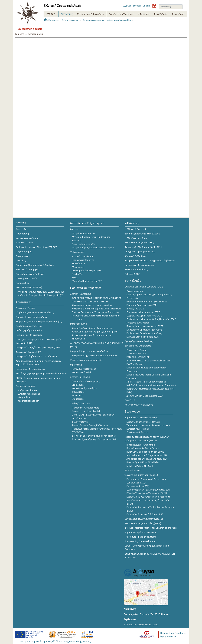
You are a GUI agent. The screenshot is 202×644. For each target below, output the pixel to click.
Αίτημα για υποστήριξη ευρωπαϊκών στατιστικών (96, 309)
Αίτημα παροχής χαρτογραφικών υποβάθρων (94, 356)
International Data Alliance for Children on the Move (151, 528)
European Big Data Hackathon (140, 541)
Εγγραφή (127, 6)
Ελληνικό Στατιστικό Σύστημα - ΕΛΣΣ (144, 287)
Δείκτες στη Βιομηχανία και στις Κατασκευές (94, 436)
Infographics (24, 397)
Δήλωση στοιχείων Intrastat (86, 411)
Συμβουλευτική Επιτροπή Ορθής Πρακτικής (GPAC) (151, 319)
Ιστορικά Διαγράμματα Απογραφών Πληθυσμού (150, 260)
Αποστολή (21, 229)
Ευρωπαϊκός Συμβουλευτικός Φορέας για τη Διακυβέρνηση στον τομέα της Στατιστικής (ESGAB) (148, 500)
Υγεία (75, 278)
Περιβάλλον (78, 274)
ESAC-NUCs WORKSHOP (138, 357)
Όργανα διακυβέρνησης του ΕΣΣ (142, 475)
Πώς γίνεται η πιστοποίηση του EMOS (145, 452)
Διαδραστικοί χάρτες (28, 390)
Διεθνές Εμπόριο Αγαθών (29, 330)
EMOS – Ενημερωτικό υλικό (140, 466)
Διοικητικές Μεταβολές (84, 244)
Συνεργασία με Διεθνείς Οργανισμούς (144, 519)
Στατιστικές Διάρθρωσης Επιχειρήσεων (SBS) (94, 439)
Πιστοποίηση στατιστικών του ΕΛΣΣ (145, 326)
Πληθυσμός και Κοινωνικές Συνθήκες (35, 312)
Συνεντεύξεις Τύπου (136, 350)
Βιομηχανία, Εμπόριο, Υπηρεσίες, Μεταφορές (39, 321)
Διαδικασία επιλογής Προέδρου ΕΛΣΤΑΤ (36, 247)
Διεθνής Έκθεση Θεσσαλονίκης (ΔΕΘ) (145, 396)
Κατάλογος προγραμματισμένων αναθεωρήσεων (41, 373)
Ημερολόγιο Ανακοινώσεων (30, 369)
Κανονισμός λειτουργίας (84, 369)
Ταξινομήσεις (77, 252)
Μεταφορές (78, 267)
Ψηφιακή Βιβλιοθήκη (136, 256)
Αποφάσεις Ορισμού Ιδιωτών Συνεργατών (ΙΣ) (41, 292)
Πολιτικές (21, 260)
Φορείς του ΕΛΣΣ (135, 309)
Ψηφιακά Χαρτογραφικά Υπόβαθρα (89, 351)
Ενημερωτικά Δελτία (82, 372)
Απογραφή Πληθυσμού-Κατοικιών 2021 (36, 356)
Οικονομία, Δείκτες (25, 308)
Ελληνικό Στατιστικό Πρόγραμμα (142, 337)
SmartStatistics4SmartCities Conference (146, 382)
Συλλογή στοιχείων (80, 403)
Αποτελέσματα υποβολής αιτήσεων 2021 (147, 459)
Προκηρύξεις (22, 283)
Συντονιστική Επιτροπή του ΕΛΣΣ (143, 312)
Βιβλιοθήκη (76, 365)
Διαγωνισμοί (78, 392)
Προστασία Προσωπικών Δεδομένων (35, 265)
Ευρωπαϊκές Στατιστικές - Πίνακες (143, 422)
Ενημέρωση (78, 399)
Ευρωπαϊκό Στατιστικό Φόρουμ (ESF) (145, 514)
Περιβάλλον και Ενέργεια (29, 326)
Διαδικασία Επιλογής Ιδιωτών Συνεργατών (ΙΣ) (40, 295)
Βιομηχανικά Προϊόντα (83, 260)
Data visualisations (71, 20)
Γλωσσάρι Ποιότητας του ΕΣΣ (87, 281)
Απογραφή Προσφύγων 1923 (140, 251)
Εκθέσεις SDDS (132, 274)
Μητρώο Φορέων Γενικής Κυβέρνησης (91, 237)
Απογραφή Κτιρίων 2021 (29, 352)
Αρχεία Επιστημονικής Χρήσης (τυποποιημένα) (95, 332)
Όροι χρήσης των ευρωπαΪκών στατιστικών (148, 425)
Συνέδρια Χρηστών (136, 354)
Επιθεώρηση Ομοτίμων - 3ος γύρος (144, 333)
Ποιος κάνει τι (23, 256)
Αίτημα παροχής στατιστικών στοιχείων (92, 305)
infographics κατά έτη (28, 401)
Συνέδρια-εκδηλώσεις (137, 432)
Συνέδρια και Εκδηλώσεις (138, 346)
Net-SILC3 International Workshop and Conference (151, 385)
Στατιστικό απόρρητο (27, 269)
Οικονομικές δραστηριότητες (87, 271)
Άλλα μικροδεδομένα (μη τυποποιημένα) (92, 335)
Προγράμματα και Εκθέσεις (30, 274)
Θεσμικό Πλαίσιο (24, 243)
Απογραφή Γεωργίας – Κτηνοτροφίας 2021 (38, 347)
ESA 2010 (77, 241)
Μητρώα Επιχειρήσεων (83, 233)
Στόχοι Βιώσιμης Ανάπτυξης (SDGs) (143, 523)
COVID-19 (130, 400)
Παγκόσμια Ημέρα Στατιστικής (140, 537)
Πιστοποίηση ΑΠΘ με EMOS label (143, 462)
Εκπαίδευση (78, 385)
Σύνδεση (137, 6)
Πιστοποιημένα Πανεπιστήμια (141, 445)
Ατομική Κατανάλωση (83, 256)
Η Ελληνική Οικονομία (136, 229)
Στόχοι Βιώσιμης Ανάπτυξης (139, 243)
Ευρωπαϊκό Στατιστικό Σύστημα (141, 417)
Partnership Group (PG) (138, 486)
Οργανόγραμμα (24, 251)
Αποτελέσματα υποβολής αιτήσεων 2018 (147, 455)
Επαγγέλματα (78, 264)
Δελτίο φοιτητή (80, 422)
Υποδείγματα (78, 339)
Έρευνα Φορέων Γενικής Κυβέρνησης (90, 425)
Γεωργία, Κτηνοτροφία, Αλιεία (31, 317)
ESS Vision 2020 (133, 470)
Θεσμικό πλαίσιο (135, 291)
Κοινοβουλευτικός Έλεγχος (139, 405)
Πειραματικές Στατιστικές (29, 335)
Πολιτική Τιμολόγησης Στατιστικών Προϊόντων (95, 312)
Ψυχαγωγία (78, 395)
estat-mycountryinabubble (119, 20)
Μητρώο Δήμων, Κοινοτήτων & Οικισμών (93, 248)
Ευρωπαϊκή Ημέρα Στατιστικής (141, 532)
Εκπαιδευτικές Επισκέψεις (85, 388)
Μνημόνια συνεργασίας (138, 323)
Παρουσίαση (22, 234)
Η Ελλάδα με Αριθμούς (136, 238)
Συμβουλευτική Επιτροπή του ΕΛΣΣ (144, 316)
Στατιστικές (54, 20)
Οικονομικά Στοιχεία (26, 278)
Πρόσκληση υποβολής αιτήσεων (143, 448)
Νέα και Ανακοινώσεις (136, 269)
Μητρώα (75, 229)
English (146, 6)
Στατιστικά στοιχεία (81, 294)
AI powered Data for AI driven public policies (148, 361)
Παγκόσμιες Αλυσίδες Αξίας (85, 408)
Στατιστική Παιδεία (80, 377)
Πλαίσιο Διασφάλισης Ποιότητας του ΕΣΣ (147, 302)
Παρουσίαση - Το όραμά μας (86, 381)
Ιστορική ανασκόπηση (27, 238)
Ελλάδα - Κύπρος (135, 364)
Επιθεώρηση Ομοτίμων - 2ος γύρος (144, 330)
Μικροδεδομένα (79, 324)
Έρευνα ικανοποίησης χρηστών (86, 360)
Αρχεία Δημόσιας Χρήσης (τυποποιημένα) (92, 328)
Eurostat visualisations (93, 20)
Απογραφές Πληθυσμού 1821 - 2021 (143, 247)
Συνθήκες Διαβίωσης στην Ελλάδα (142, 234)
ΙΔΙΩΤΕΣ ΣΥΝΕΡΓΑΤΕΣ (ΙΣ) (29, 287)
